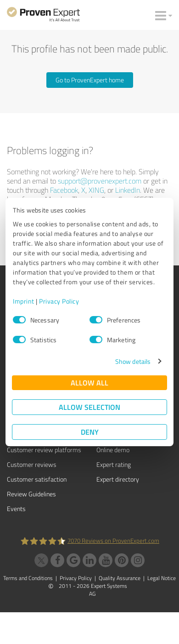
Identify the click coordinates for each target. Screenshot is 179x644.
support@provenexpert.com (100, 181)
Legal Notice (162, 578)
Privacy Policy (59, 301)
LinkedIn (128, 190)
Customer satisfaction (37, 479)
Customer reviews (32, 464)
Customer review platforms (44, 450)
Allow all (89, 382)
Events (16, 509)
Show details (133, 361)
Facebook (64, 190)
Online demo (113, 450)
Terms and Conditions (28, 578)
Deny (90, 432)
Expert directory (118, 479)
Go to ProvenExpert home (90, 80)
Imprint (24, 301)
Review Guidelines (31, 494)
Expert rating (114, 464)
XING (96, 190)
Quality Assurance (120, 578)
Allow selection (89, 407)
